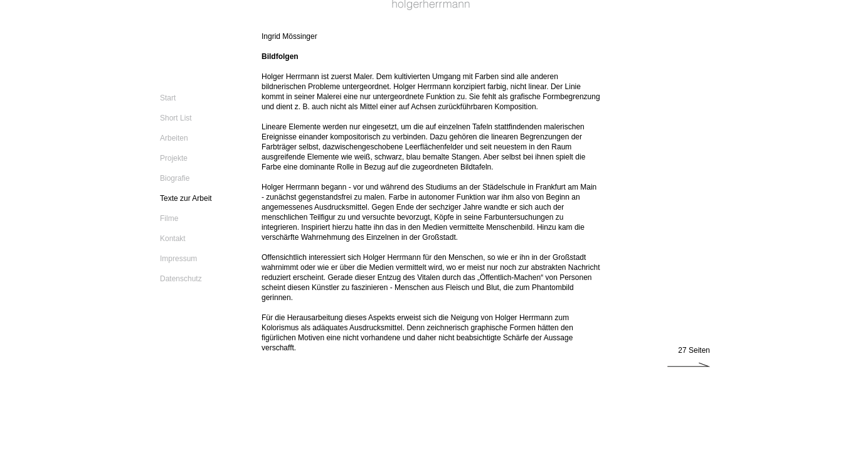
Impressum (178, 259)
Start (168, 98)
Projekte (174, 158)
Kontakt (173, 239)
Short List (176, 118)
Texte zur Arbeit (186, 198)
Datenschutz (181, 279)
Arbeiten (174, 138)
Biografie (175, 178)
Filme (169, 218)
